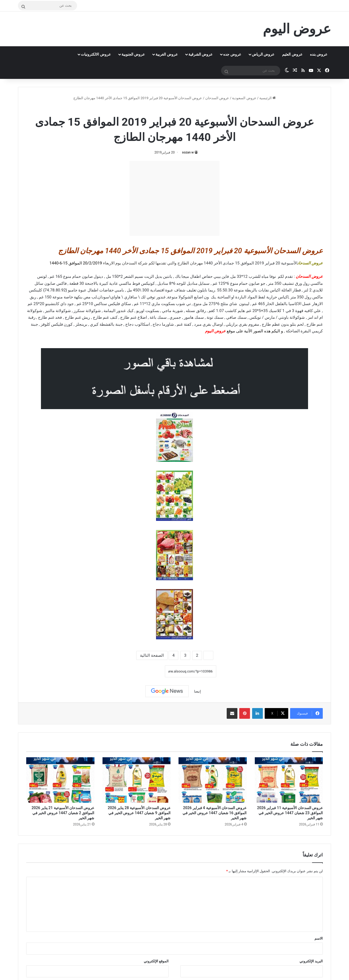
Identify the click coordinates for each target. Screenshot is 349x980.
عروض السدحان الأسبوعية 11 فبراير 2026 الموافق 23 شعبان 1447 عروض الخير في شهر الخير (290, 813)
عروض (220, 331)
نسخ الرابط (148, 671)
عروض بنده (319, 54)
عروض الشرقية (200, 54)
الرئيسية (268, 98)
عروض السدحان (217, 98)
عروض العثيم (292, 54)
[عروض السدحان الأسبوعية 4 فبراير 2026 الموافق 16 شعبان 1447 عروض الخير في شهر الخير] (213, 780)
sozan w (188, 152)
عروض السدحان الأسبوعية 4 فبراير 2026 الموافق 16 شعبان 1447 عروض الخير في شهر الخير (215, 813)
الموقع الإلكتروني (156, 961)
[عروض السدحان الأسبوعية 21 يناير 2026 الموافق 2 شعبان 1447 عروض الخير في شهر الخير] (60, 780)
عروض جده (232, 54)
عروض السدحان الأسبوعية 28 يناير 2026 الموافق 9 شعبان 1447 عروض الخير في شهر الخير (139, 813)
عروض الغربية (166, 54)
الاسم (319, 938)
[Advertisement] (174, 198)
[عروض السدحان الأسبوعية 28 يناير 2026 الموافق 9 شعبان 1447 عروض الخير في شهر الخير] (137, 780)
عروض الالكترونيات (96, 54)
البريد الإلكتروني (311, 961)
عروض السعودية (244, 98)
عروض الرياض (263, 54)
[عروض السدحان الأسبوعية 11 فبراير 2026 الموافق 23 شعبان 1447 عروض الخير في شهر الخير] (289, 780)
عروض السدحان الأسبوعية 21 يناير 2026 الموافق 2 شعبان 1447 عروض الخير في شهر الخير (63, 813)
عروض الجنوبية (133, 54)
